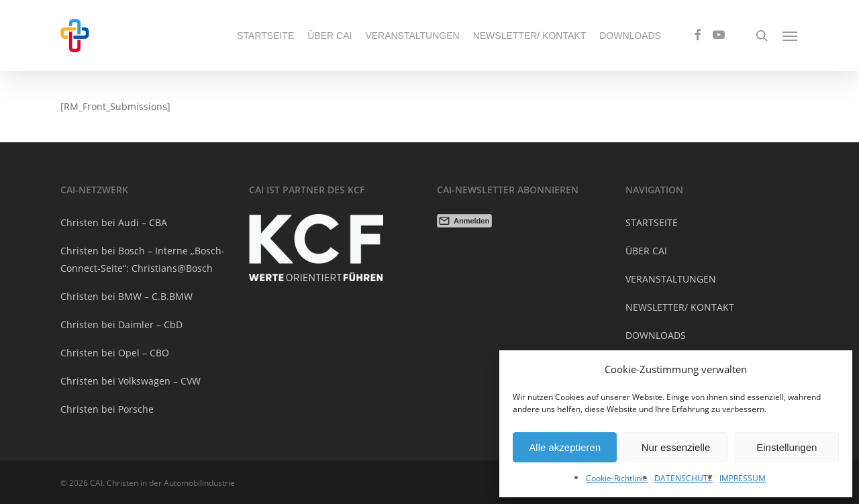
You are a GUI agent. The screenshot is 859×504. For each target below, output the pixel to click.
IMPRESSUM (743, 478)
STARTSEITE (652, 222)
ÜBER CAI (646, 251)
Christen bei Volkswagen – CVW (131, 381)
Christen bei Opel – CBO (115, 353)
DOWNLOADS (656, 335)
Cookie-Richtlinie (617, 478)
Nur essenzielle (676, 447)
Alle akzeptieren (565, 447)
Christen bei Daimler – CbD (121, 324)
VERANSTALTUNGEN (671, 279)
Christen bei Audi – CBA (114, 222)
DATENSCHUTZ (684, 478)
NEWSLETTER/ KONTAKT (680, 307)
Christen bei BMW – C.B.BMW (127, 296)
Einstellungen (787, 447)
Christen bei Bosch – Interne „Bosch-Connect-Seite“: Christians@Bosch (143, 259)
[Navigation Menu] (791, 36)
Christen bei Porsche (107, 409)
